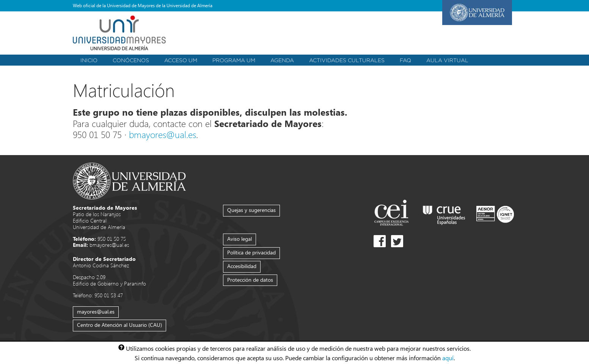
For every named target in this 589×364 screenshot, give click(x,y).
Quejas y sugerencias (251, 210)
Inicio (89, 60)
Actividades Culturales (347, 60)
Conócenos (131, 60)
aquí (448, 357)
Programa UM (234, 60)
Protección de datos (250, 280)
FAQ (405, 60)
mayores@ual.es (96, 311)
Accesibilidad (242, 266)
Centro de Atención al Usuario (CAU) (119, 325)
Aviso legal (240, 239)
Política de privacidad (251, 252)
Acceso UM (181, 60)
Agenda (282, 60)
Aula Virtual (447, 60)
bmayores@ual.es (163, 134)
